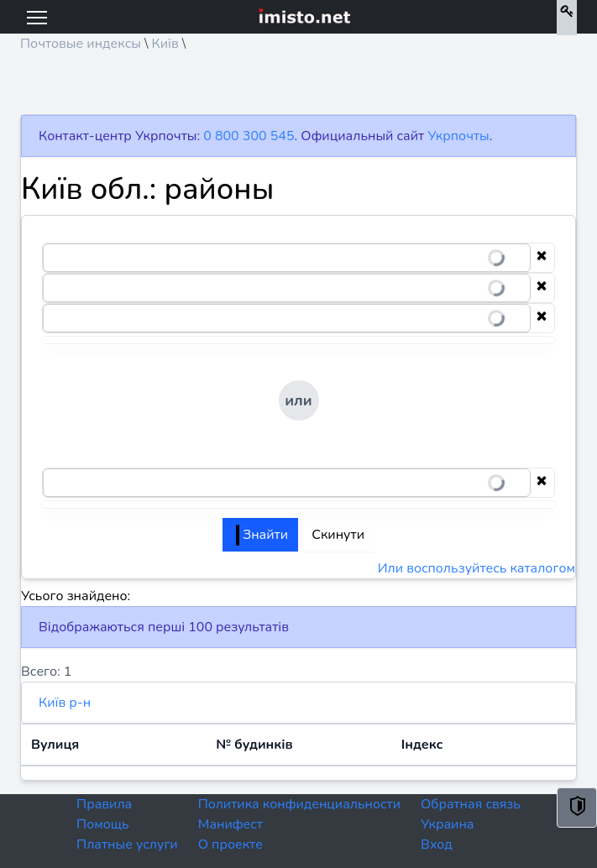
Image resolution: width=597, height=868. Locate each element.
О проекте (230, 844)
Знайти (262, 535)
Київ (165, 44)
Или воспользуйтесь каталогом (477, 568)
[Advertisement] (298, 89)
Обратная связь (471, 804)
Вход (437, 844)
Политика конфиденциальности (299, 804)
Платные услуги (127, 844)
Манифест (230, 824)
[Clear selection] (542, 258)
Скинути (338, 535)
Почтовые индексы (81, 44)
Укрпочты (458, 136)
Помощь (103, 824)
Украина (447, 824)
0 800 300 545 (249, 136)
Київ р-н (65, 703)
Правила (104, 804)
